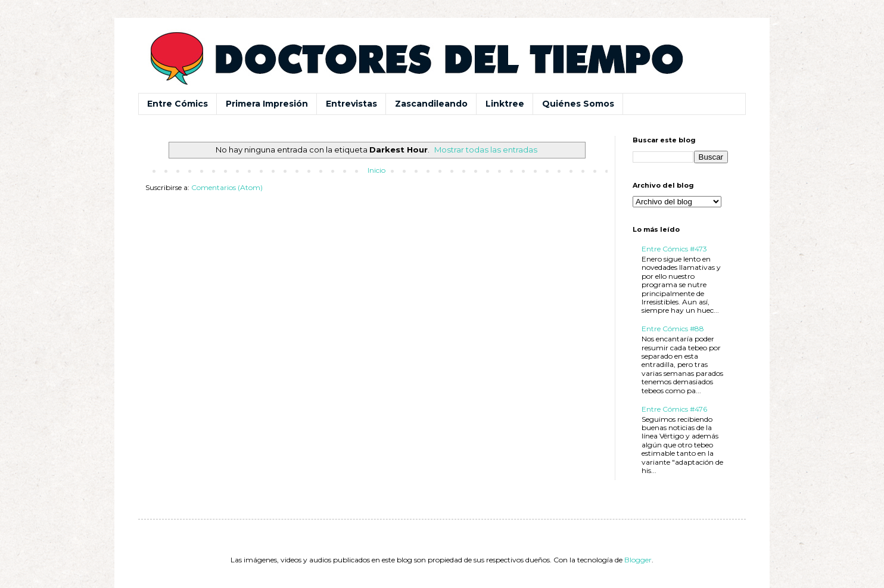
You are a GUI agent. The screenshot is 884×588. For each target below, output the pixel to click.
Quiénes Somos (578, 104)
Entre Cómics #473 (674, 249)
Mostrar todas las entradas (486, 150)
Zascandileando (431, 104)
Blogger (638, 560)
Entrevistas (351, 104)
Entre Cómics (178, 104)
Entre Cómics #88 (673, 329)
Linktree (505, 104)
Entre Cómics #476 (674, 409)
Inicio (376, 170)
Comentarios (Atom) (227, 187)
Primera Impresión (267, 104)
